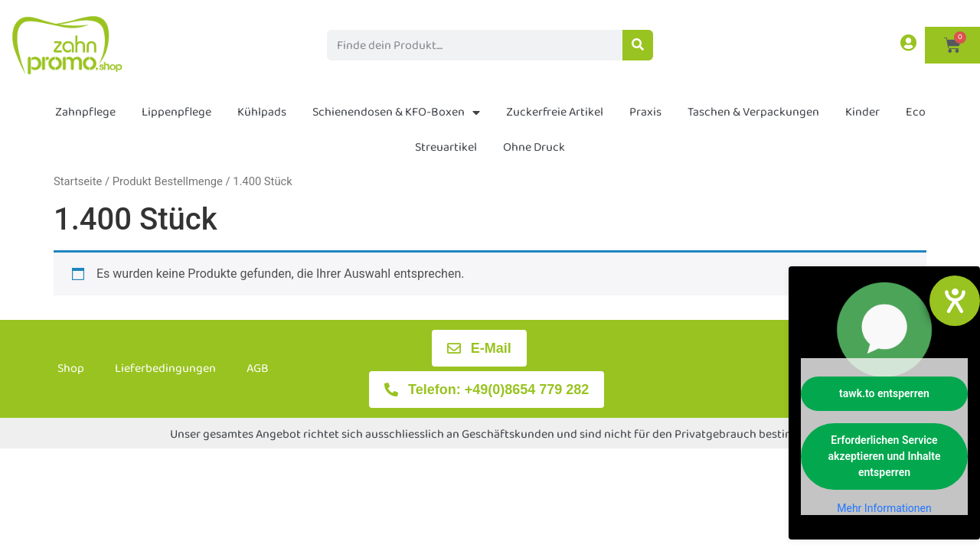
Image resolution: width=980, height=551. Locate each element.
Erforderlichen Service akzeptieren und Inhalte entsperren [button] (885, 456)
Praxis (645, 112)
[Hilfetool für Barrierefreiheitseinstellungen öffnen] (955, 301)
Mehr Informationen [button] (884, 508)
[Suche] (638, 45)
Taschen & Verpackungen (753, 112)
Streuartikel (446, 147)
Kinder (862, 112)
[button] (34, 517)
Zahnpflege (85, 112)
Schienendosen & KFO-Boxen (396, 112)
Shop (71, 368)
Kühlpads (262, 112)
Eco (916, 112)
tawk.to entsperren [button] (884, 393)
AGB (258, 368)
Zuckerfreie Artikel (555, 112)
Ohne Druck (534, 147)
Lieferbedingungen (165, 368)
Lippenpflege (176, 112)
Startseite (78, 181)
